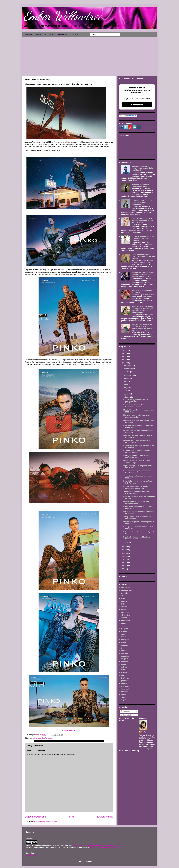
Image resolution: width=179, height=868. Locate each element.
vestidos (125, 692)
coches (124, 618)
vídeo (123, 697)
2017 (124, 559)
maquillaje (125, 659)
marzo (126, 394)
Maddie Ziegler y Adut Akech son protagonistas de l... (136, 502)
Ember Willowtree (63, 16)
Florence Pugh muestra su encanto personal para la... (137, 416)
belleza (124, 601)
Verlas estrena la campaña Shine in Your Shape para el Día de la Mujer (142, 220)
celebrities (125, 612)
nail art (124, 667)
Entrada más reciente (36, 817)
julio (126, 381)
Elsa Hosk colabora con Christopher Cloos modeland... (137, 538)
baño (123, 598)
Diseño (44, 738)
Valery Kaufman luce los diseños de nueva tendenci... (137, 518)
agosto (127, 378)
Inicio (72, 817)
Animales (125, 593)
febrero (127, 397)
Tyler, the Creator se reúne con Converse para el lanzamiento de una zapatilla (142, 327)
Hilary (144, 732)
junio (126, 385)
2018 (124, 556)
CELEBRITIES (62, 34)
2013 (124, 569)
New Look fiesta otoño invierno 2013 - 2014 (140, 185)
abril (126, 391)
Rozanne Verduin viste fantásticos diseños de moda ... (136, 452)
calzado (124, 607)
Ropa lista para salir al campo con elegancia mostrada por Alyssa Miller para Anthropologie (143, 310)
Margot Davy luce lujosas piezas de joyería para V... (137, 441)
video (123, 694)
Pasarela (125, 673)
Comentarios (127, 715)
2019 (124, 553)
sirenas (124, 683)
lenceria (124, 651)
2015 (124, 563)
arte (123, 596)
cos (123, 626)
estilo (123, 634)
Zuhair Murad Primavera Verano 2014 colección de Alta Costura (143, 256)
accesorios (126, 588)
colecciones (37, 738)
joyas (123, 648)
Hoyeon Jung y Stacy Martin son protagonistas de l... (136, 401)
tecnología (125, 689)
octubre (127, 372)
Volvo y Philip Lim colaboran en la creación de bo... (136, 457)
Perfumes (125, 678)
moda (50, 738)
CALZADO (49, 34)
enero (126, 543)
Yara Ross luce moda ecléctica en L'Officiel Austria (136, 492)
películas (125, 675)
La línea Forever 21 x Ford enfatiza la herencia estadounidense (142, 202)
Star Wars (125, 686)
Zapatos (124, 700)
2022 (124, 363)
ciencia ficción (127, 615)
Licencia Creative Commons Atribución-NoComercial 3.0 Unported (97, 846)
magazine (125, 656)
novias (124, 670)
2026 (124, 350)
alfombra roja (126, 590)
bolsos (124, 604)
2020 (124, 550)
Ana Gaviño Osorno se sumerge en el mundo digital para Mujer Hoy (142, 168)
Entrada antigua (105, 817)
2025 (124, 353)
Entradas (125, 711)
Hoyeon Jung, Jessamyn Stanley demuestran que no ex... (136, 487)
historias (125, 645)
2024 (124, 357)
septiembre (128, 375)
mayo (126, 388)
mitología (125, 662)
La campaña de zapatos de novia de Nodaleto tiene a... (137, 472)
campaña (125, 609)
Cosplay (124, 629)
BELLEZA (75, 34)
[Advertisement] (89, 55)
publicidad (125, 681)
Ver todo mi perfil (146, 749)
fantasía (124, 637)
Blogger (97, 861)
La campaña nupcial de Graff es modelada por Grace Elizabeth (143, 238)
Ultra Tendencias (71, 731)
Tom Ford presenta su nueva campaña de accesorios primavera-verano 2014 (143, 274)
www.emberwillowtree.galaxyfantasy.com (107, 847)
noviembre (128, 369)
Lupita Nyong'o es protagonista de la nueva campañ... (137, 467)
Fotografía (125, 640)
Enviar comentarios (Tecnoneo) (46, 822)
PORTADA (28, 34)
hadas (124, 642)
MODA (39, 34)
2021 (124, 547)
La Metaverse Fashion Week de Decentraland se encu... (135, 406)
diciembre (128, 366)
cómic (124, 623)
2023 (124, 360)
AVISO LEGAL (32, 856)
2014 (124, 566)
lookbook (125, 653)
